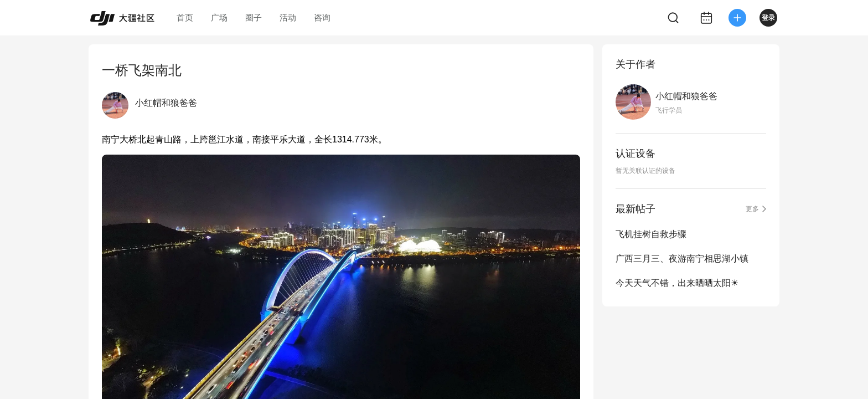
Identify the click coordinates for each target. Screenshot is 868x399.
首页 (185, 17)
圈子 (254, 17)
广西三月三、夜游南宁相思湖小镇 (682, 259)
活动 (288, 17)
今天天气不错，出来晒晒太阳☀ (677, 283)
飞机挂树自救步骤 (651, 234)
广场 (219, 17)
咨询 (322, 17)
